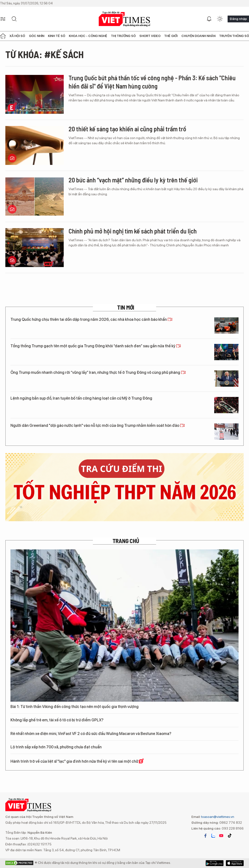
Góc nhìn (37, 36)
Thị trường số (123, 36)
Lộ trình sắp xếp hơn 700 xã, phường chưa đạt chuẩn (56, 747)
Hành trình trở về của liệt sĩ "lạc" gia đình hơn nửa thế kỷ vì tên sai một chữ (77, 761)
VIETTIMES (124, 19)
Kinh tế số (57, 36)
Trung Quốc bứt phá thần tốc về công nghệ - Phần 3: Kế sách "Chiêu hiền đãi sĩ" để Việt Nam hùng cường (152, 82)
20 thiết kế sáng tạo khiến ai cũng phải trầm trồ (127, 129)
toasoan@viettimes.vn (217, 817)
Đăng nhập (238, 19)
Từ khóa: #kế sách (44, 54)
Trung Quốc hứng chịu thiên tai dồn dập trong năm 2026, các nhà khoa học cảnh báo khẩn (91, 319)
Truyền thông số (234, 36)
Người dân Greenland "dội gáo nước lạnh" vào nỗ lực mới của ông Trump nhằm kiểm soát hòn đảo (98, 425)
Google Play (235, 863)
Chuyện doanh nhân (198, 36)
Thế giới (171, 36)
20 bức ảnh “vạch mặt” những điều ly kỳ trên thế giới (133, 180)
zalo (213, 836)
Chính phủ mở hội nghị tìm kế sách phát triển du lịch (133, 231)
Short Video (150, 36)
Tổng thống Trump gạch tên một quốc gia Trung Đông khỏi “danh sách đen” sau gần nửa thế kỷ (96, 346)
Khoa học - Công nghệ (88, 36)
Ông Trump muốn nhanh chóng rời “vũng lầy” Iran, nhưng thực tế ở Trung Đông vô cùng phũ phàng (98, 372)
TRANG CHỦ (126, 541)
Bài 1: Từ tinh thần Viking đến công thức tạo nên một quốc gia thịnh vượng (75, 707)
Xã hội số (17, 36)
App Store (215, 863)
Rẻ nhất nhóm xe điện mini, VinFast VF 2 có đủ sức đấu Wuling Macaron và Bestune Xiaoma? (91, 734)
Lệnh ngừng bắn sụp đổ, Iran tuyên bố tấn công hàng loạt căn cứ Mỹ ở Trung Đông (81, 398)
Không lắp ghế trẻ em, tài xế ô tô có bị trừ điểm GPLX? (57, 720)
